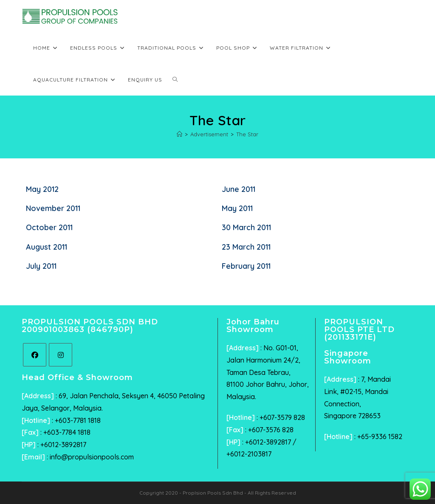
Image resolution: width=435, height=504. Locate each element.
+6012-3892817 (63, 445)
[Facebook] (35, 355)
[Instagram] (61, 355)
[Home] (179, 134)
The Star (247, 134)
